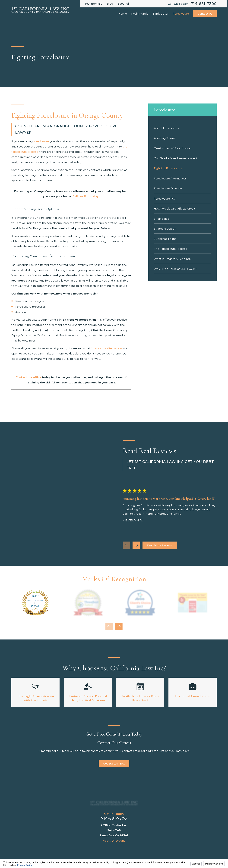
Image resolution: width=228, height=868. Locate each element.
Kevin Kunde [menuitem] (140, 14)
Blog (110, 4)
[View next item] (119, 627)
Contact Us (205, 14)
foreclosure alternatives (107, 348)
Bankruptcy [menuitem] (161, 14)
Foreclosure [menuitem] (181, 14)
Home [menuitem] (123, 14)
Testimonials (93, 4)
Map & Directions (114, 841)
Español (123, 4)
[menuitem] (183, 128)
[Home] (114, 803)
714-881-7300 (204, 4)
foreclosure (41, 141)
